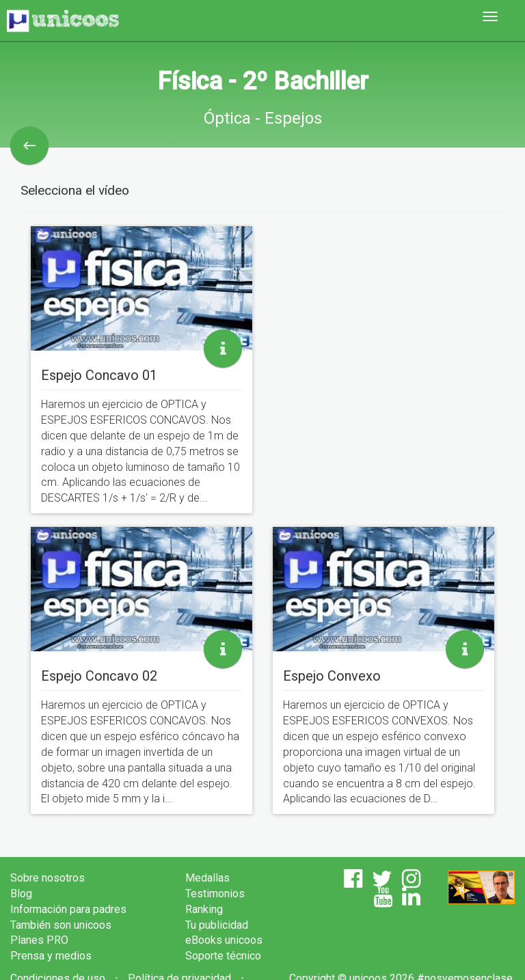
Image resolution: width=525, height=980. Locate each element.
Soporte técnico (223, 956)
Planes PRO (39, 940)
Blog (21, 894)
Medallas (207, 878)
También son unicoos (61, 925)
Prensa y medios (51, 956)
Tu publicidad (217, 925)
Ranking (204, 909)
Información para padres (68, 909)
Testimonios (215, 894)
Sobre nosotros (48, 878)
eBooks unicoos (224, 940)
